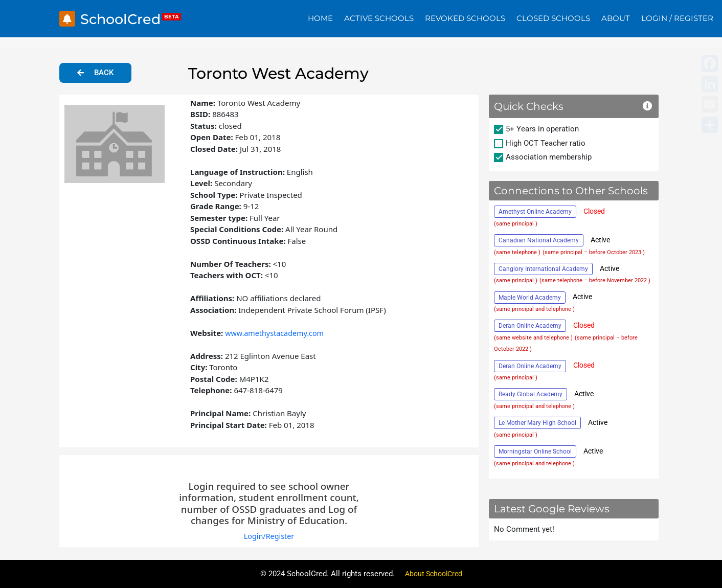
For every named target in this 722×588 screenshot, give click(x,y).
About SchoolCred (434, 574)
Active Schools (379, 18)
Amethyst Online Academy (535, 212)
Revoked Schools (465, 18)
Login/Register (269, 536)
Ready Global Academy (531, 394)
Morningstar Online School (535, 451)
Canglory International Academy (543, 269)
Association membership (549, 157)
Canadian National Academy (539, 240)
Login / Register (677, 18)
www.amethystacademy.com (277, 333)
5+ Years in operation (542, 129)
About (616, 18)
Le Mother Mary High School (537, 423)
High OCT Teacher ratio (546, 143)
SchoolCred (125, 19)
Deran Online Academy (530, 326)
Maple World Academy (530, 298)
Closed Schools (553, 18)
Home (320, 18)
